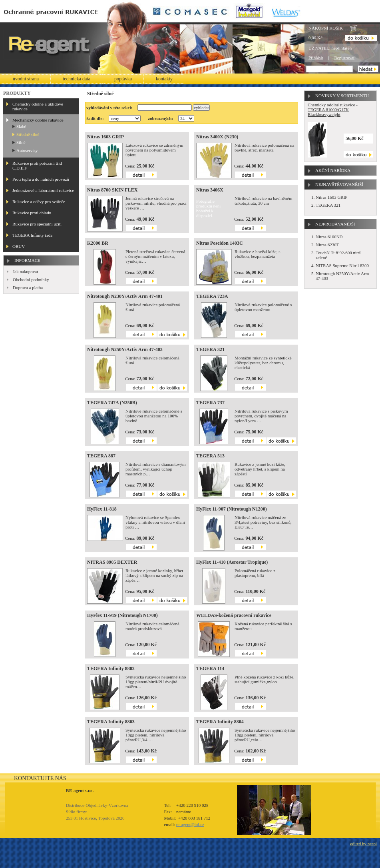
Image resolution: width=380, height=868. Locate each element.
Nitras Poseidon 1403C (220, 243)
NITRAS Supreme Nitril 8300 (342, 265)
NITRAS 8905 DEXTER (112, 562)
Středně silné (28, 134)
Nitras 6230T (327, 245)
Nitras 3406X (210, 190)
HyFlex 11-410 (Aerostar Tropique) (232, 562)
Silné (21, 142)
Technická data (77, 79)
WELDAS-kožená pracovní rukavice (234, 615)
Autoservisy (27, 150)
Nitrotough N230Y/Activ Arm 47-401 (125, 296)
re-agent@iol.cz (190, 824)
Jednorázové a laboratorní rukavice (43, 190)
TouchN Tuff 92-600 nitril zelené (339, 255)
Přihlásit (316, 58)
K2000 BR (98, 243)
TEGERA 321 (210, 349)
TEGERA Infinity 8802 (111, 668)
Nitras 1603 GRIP (105, 137)
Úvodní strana (26, 79)
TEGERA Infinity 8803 (111, 722)
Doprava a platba (28, 287)
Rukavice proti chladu (32, 213)
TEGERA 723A (212, 296)
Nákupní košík (326, 28)
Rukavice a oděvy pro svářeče (39, 202)
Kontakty (164, 79)
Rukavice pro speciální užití (37, 224)
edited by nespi (363, 844)
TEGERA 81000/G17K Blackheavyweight (328, 112)
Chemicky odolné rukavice (331, 105)
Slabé (21, 126)
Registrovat (344, 58)
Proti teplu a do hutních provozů (41, 179)
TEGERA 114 (210, 668)
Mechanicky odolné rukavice (38, 120)
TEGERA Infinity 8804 (220, 722)
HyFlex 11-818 (102, 509)
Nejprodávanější (335, 224)
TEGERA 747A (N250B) (112, 403)
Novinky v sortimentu (342, 96)
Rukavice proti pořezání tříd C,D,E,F (37, 166)
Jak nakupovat (25, 271)
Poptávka (123, 79)
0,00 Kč (315, 38)
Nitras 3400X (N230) (217, 137)
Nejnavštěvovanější (339, 184)
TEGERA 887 (101, 456)
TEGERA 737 (210, 403)
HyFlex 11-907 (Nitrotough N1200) (232, 509)
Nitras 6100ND (329, 237)
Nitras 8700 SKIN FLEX (112, 190)
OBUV (19, 246)
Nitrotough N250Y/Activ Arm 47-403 (125, 349)
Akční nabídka (333, 170)
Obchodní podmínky (31, 279)
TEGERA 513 (210, 456)
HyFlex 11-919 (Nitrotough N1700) (122, 615)
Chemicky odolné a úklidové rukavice (38, 106)
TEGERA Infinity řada (32, 235)
